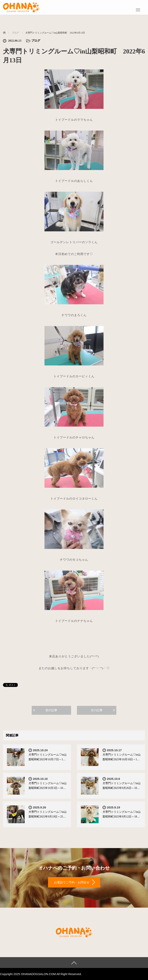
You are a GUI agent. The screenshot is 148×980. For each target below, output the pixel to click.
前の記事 (51, 710)
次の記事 (97, 710)
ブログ (36, 41)
